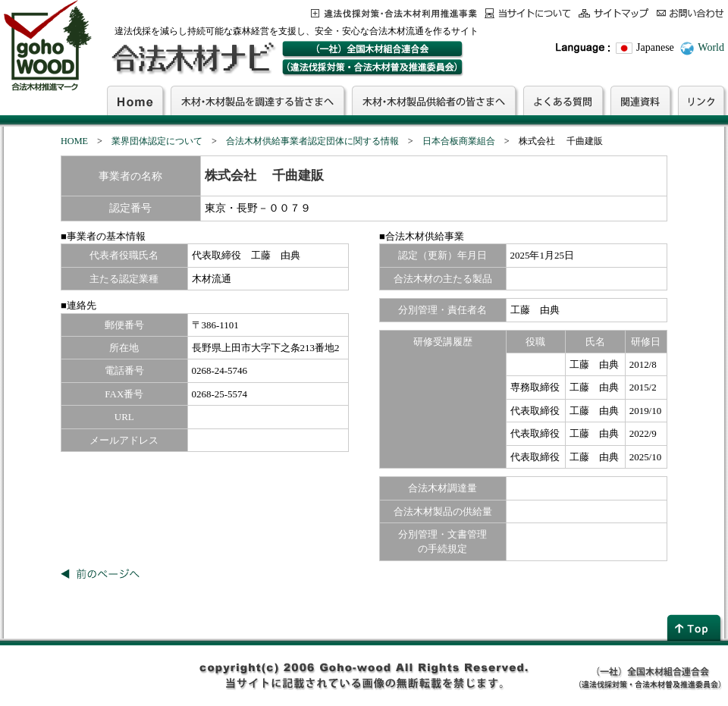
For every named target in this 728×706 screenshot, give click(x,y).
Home (135, 100)
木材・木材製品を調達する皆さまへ (257, 100)
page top (695, 628)
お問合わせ (690, 13)
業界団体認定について (157, 141)
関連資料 (640, 100)
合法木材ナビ (192, 58)
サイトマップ (614, 13)
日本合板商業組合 (459, 141)
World (711, 47)
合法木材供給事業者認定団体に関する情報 (312, 141)
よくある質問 (563, 100)
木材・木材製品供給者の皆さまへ (434, 100)
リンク (701, 100)
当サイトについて (528, 13)
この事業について (394, 13)
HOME (74, 141)
